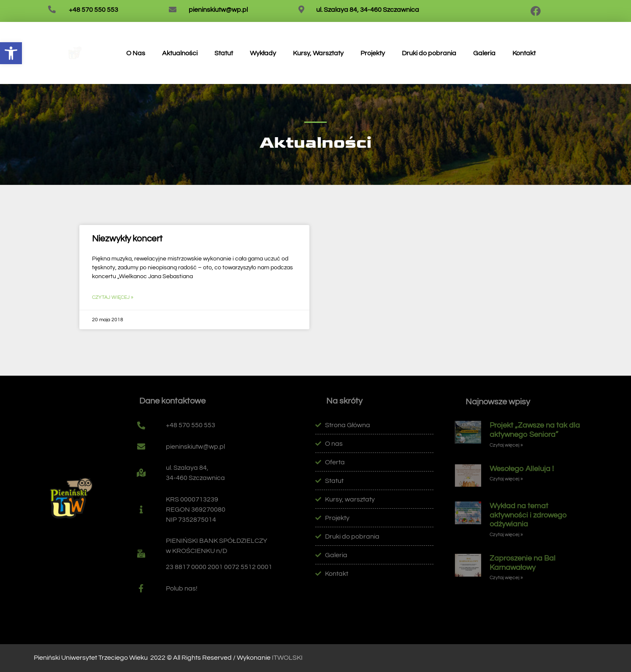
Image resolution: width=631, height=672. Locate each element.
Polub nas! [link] (182, 588)
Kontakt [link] (524, 53)
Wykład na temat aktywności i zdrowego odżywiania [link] (528, 515)
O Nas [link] (136, 53)
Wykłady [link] (263, 53)
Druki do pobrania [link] (429, 53)
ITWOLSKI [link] (287, 658)
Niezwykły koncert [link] (127, 239)
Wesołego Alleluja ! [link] (522, 469)
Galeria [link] (484, 53)
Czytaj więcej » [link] (113, 297)
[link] (11, 53)
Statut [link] (224, 53)
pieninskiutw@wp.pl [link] (218, 10)
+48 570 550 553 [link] (93, 10)
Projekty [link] (373, 53)
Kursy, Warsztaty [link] (318, 53)
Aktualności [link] (180, 53)
